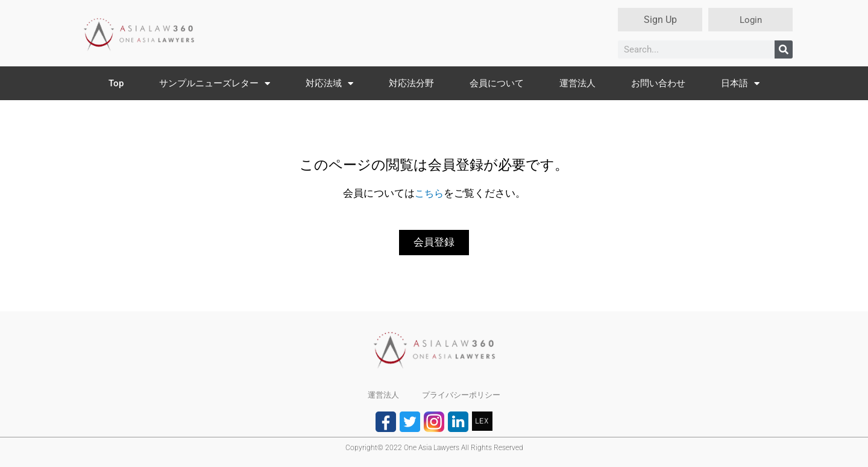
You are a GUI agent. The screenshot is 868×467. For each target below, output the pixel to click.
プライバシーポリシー (462, 395)
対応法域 (329, 84)
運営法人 (577, 83)
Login (750, 20)
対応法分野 (411, 83)
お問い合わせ (658, 83)
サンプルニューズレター (215, 84)
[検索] (784, 49)
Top (116, 83)
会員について (497, 83)
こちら (429, 193)
